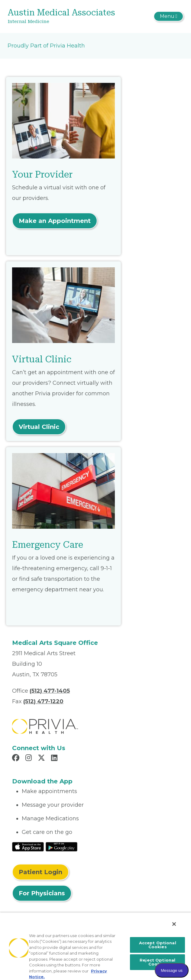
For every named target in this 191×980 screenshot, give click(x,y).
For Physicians (42, 893)
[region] (95, 946)
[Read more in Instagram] (29, 759)
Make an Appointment (55, 221)
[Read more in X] (42, 759)
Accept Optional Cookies (158, 945)
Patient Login (40, 872)
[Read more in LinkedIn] (55, 759)
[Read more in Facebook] (17, 759)
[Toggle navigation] (168, 16)
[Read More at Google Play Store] (62, 846)
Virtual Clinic (39, 427)
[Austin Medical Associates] (66, 16)
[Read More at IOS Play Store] (28, 846)
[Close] (174, 924)
